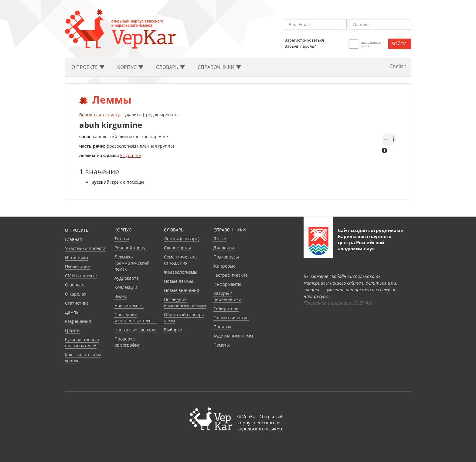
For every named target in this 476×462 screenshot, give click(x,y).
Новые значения (182, 290)
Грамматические (231, 318)
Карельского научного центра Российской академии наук (365, 242)
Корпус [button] (130, 67)
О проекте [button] (88, 67)
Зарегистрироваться (304, 40)
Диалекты (224, 248)
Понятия (222, 327)
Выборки (173, 330)
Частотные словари (135, 330)
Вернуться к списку (99, 115)
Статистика (77, 303)
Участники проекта (85, 248)
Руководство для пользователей (82, 342)
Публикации (78, 267)
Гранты (73, 330)
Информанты (227, 284)
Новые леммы (178, 281)
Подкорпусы (226, 257)
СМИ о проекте (81, 276)
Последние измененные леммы (185, 302)
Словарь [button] (170, 67)
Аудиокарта (127, 278)
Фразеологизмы (181, 272)
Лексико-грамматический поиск (132, 263)
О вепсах (74, 285)
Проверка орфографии (127, 342)
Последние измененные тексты (136, 318)
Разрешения (78, 321)
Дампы (72, 312)
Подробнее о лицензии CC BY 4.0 (338, 303)
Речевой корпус (131, 248)
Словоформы (177, 248)
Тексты (122, 239)
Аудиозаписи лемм (233, 336)
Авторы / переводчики (227, 296)
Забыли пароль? (300, 46)
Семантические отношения (180, 260)
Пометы (222, 345)
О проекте (77, 230)
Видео (121, 296)
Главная (73, 239)
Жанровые (224, 266)
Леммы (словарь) (182, 239)
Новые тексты (129, 305)
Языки (220, 239)
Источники (76, 257)
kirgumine (131, 155)
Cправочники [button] (219, 67)
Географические (231, 275)
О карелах (76, 294)
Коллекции (126, 287)
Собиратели (226, 308)
